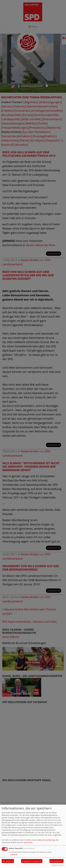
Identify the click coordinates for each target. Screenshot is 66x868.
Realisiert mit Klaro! (58, 865)
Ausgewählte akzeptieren (32, 861)
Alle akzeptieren (56, 861)
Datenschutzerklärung (46, 840)
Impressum (28, 842)
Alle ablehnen (8, 861)
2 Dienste (13, 854)
